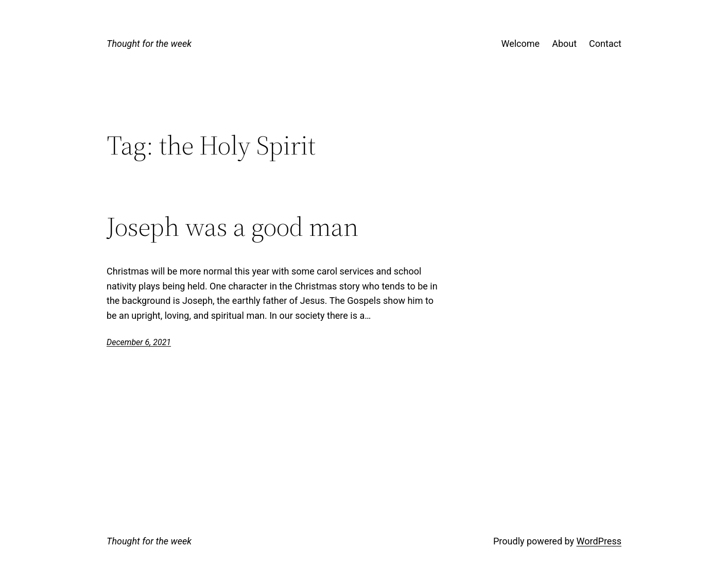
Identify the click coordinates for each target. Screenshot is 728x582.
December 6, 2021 (139, 342)
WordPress (599, 541)
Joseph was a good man (232, 227)
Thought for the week (149, 44)
